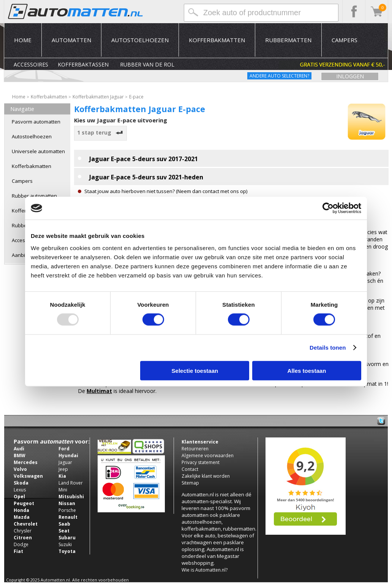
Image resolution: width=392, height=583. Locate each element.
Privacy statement (201, 462)
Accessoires (31, 64)
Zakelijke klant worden (206, 476)
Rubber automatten (34, 196)
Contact (190, 469)
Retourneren (195, 449)
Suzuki (65, 544)
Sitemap (190, 483)
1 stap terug (101, 132)
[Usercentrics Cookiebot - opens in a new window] (328, 208)
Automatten (71, 40)
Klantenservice (200, 442)
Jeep (63, 469)
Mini (63, 490)
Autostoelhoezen (140, 40)
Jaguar (65, 462)
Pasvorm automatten (36, 122)
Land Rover (71, 483)
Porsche (67, 510)
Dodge (21, 544)
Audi (19, 449)
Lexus (20, 490)
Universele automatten (38, 151)
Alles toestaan (307, 370)
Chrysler (23, 531)
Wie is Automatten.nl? (205, 570)
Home (23, 40)
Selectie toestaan (195, 370)
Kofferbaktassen (83, 64)
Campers (345, 40)
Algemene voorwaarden (208, 455)
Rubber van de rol (147, 64)
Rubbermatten (288, 40)
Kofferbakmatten (217, 40)
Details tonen (328, 348)
